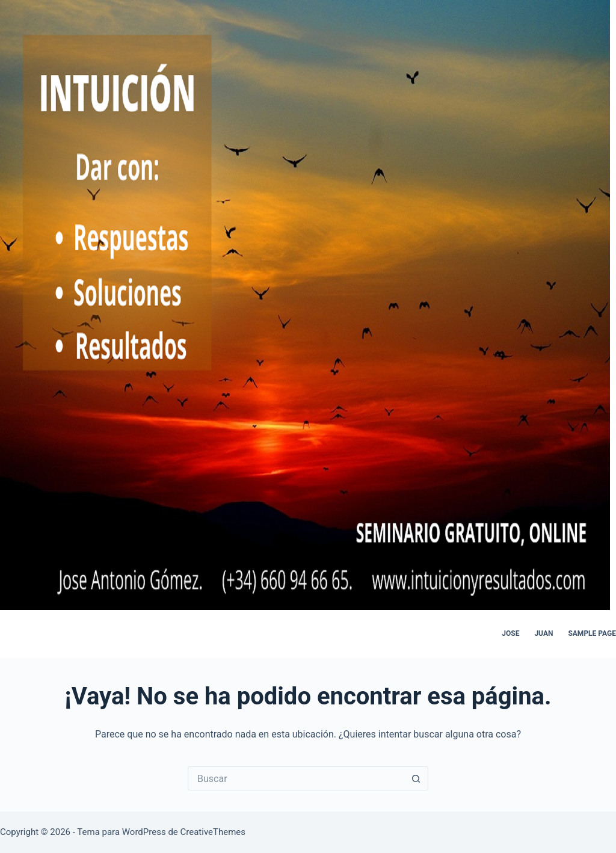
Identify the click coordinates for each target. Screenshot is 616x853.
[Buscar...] (296, 778)
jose (510, 633)
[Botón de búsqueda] (416, 778)
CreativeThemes (213, 832)
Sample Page (592, 633)
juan (544, 633)
